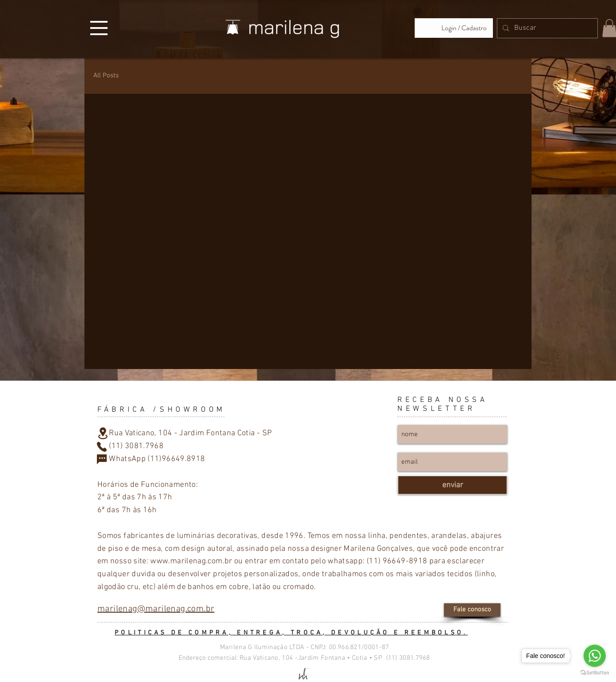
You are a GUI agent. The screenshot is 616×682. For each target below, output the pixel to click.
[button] (99, 28)
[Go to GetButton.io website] (595, 673)
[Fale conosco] (472, 610)
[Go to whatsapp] (595, 656)
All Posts (106, 76)
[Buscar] (546, 28)
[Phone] (102, 447)
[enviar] (452, 485)
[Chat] (102, 459)
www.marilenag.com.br (191, 561)
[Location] (103, 433)
